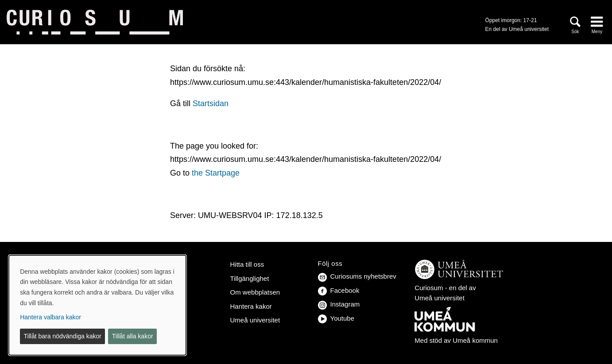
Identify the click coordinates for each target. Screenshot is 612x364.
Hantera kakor (251, 306)
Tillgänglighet (250, 278)
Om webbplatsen (255, 292)
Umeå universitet (255, 320)
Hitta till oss (247, 264)
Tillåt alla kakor (133, 336)
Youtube (336, 318)
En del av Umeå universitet (517, 29)
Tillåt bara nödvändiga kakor (63, 336)
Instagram (339, 304)
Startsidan (211, 103)
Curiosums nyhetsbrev (357, 276)
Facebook (339, 290)
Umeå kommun (475, 340)
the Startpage (216, 173)
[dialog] (97, 305)
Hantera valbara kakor (50, 317)
